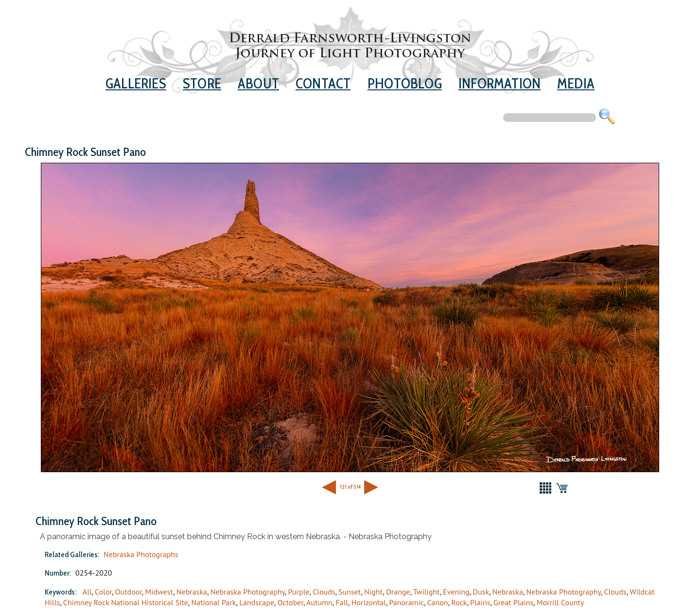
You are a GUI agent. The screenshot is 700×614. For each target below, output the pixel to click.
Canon (438, 602)
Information (499, 83)
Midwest (159, 592)
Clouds (324, 592)
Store (202, 83)
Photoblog (405, 83)
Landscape (257, 602)
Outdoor (129, 592)
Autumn (319, 602)
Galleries (136, 83)
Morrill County (560, 602)
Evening (456, 592)
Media (576, 83)
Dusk (481, 592)
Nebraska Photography (248, 592)
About (258, 83)
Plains (480, 602)
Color (103, 592)
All (87, 592)
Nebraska (192, 592)
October (290, 602)
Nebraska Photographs (141, 554)
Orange (398, 592)
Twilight (427, 592)
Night (373, 592)
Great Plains (513, 602)
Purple (299, 592)
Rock (459, 602)
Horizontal (369, 602)
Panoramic (407, 602)
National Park (213, 602)
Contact (323, 83)
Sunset (350, 592)
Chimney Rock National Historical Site (126, 602)
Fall (342, 602)
